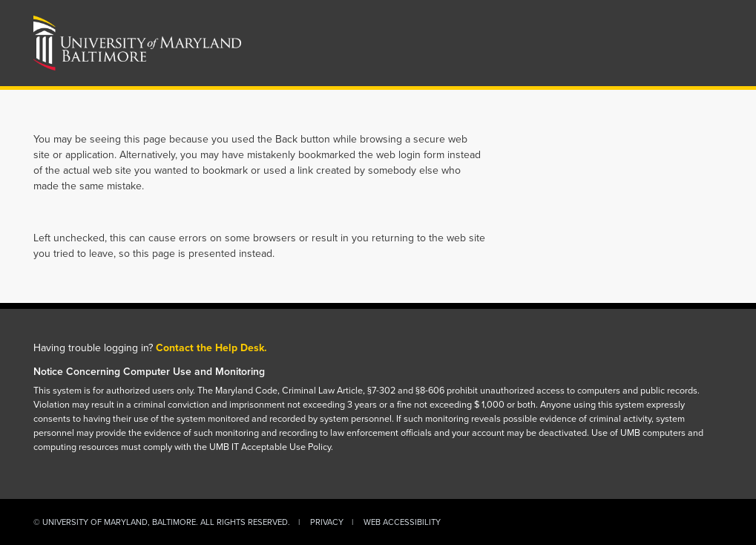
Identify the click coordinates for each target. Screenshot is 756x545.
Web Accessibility (402, 522)
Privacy (327, 522)
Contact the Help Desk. (211, 348)
